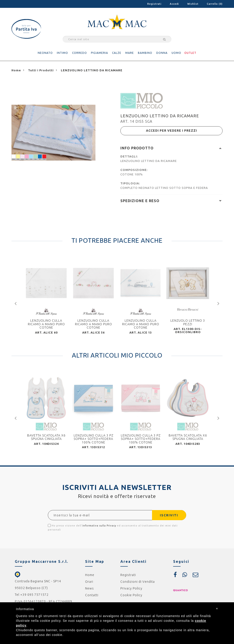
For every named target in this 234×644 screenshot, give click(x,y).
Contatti (92, 595)
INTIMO (62, 53)
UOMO (176, 53)
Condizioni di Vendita (138, 582)
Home (90, 575)
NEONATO (45, 53)
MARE (130, 53)
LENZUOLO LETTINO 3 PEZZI (188, 322)
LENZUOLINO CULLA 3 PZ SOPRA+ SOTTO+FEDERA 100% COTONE (94, 439)
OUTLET (190, 53)
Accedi (174, 4)
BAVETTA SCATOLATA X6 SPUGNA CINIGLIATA (46, 437)
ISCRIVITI (169, 515)
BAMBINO (145, 53)
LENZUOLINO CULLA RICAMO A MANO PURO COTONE (46, 324)
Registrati (154, 4)
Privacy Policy (131, 588)
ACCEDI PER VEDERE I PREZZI (171, 131)
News (89, 588)
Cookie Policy (131, 595)
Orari (89, 582)
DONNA (162, 53)
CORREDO (79, 53)
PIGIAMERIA (99, 53)
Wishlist (193, 4)
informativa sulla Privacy (99, 526)
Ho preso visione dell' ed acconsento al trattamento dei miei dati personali (113, 527)
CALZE (117, 53)
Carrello (215, 4)
